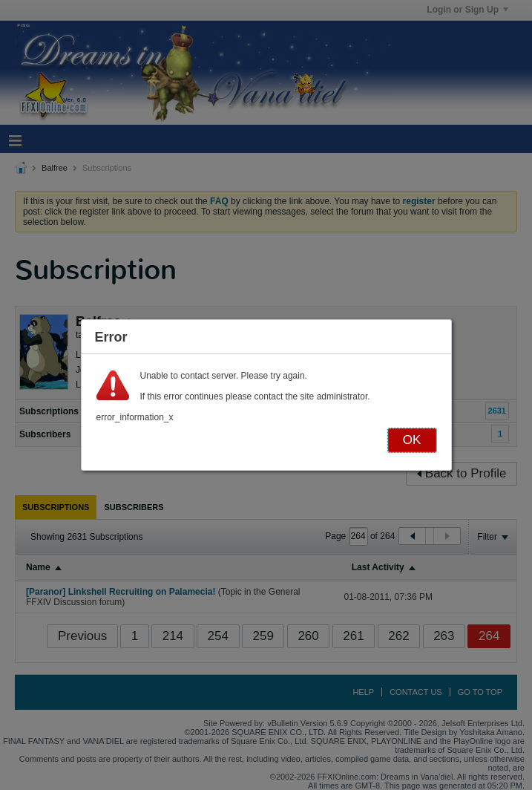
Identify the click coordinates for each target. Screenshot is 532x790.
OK (412, 440)
